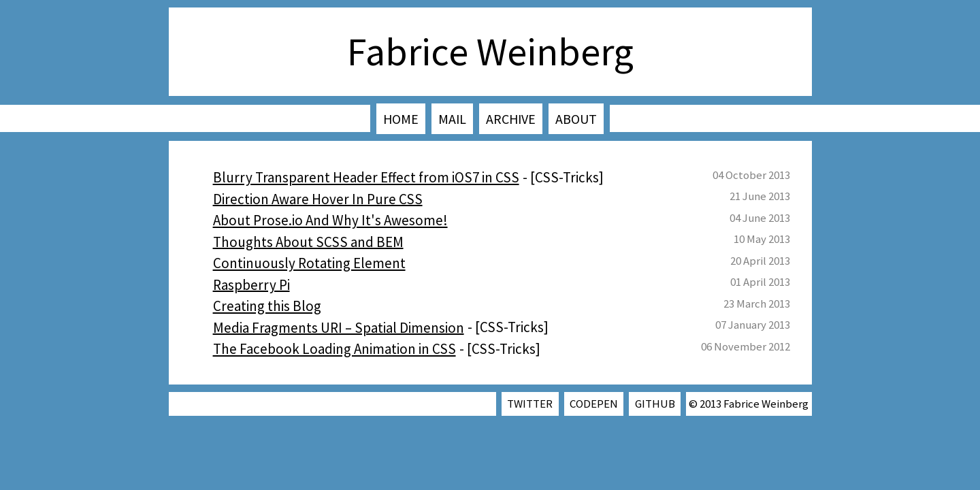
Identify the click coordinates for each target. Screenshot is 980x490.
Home (401, 119)
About (576, 119)
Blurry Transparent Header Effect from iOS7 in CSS (366, 177)
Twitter (530, 404)
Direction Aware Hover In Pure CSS (318, 198)
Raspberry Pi (251, 284)
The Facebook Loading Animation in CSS (334, 349)
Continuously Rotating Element (309, 263)
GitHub (655, 404)
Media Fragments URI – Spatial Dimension (339, 327)
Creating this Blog (267, 306)
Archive (511, 119)
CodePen (594, 404)
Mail (452, 119)
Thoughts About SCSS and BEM (308, 241)
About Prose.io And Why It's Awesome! (330, 220)
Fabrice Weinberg (490, 51)
